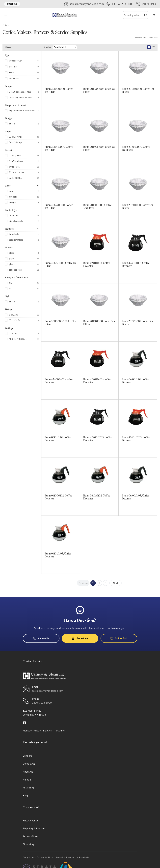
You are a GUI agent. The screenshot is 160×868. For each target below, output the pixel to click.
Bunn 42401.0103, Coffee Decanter (97, 381)
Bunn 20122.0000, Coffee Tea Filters (138, 90)
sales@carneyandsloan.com (48, 691)
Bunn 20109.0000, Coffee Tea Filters (136, 148)
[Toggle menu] (6, 15)
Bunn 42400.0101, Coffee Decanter (136, 264)
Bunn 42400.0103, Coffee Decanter (59, 381)
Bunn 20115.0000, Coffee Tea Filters (99, 90)
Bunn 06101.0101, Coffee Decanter (58, 439)
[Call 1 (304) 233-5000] (120, 4)
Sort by (47, 47)
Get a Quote (80, 638)
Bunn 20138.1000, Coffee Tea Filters (99, 148)
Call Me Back (146, 4)
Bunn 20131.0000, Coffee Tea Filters (99, 323)
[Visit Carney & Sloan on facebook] (24, 723)
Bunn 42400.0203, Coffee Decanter (98, 439)
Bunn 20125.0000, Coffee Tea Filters (60, 264)
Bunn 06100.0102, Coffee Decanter (58, 497)
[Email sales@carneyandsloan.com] (84, 4)
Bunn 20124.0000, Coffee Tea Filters (59, 206)
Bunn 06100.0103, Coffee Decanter (136, 497)
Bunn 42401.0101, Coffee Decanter (97, 264)
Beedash (84, 857)
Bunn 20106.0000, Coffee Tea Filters (59, 90)
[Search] (136, 15)
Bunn (7, 25)
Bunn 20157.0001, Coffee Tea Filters (137, 323)
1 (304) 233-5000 (42, 703)
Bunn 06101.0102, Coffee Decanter (97, 497)
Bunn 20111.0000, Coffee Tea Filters (137, 206)
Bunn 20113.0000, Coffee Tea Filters (60, 323)
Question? (12, 4)
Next (116, 583)
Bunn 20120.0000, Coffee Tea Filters (97, 206)
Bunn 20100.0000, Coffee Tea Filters (59, 148)
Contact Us (41, 638)
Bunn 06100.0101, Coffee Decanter (135, 381)
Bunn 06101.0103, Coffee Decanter (58, 555)
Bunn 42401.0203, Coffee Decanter (136, 439)
